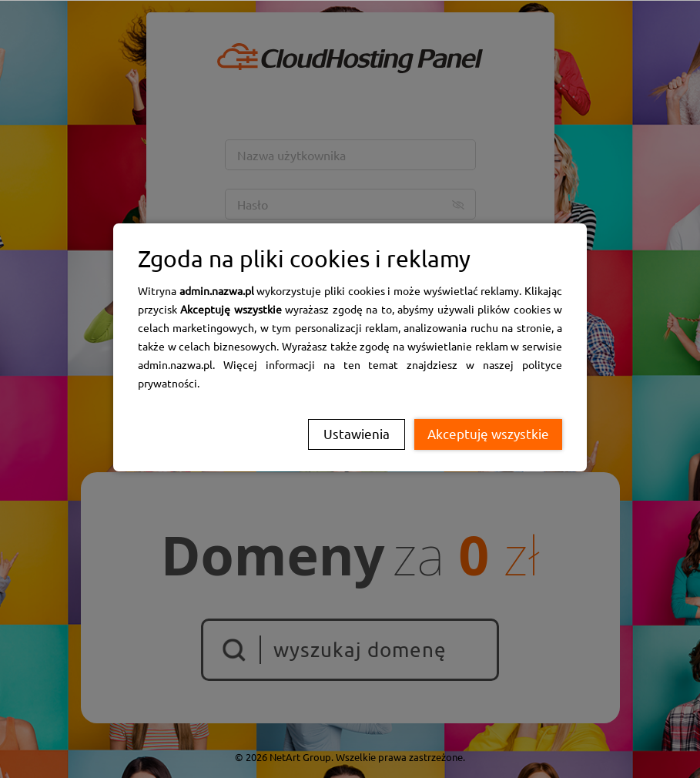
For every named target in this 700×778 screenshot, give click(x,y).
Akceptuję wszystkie (488, 434)
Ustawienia (357, 434)
